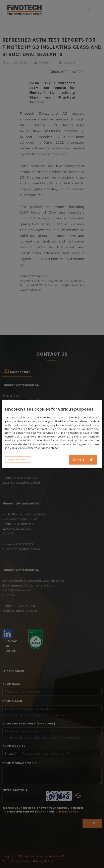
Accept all (83, 460)
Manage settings (18, 460)
